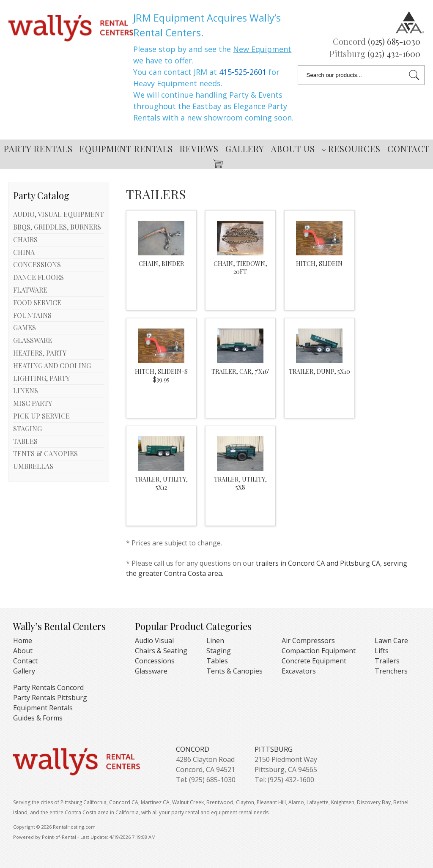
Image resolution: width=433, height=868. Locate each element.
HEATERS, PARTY (40, 353)
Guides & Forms (38, 718)
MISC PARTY (33, 403)
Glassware (151, 671)
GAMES (25, 327)
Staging (219, 651)
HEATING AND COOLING (52, 366)
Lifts (382, 651)
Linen (215, 641)
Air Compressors (308, 641)
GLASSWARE (33, 340)
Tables (217, 661)
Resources (351, 149)
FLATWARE (30, 290)
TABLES (25, 441)
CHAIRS (25, 240)
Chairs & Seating (161, 651)
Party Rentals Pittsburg (50, 698)
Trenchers (391, 671)
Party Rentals (38, 149)
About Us (293, 149)
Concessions (155, 661)
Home (23, 641)
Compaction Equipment (319, 651)
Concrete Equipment (314, 661)
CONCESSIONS (37, 264)
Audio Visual (154, 641)
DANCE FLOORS (38, 277)
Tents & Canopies (234, 671)
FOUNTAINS (32, 315)
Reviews (199, 149)
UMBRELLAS (33, 466)
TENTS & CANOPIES (45, 453)
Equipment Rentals (126, 149)
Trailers (387, 661)
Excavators (299, 671)
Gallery (245, 149)
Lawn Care (391, 641)
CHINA (24, 252)
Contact (408, 149)
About (23, 651)
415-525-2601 (243, 72)
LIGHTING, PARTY (41, 378)
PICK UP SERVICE (41, 416)
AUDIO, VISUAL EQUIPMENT (59, 214)
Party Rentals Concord (48, 687)
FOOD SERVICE (37, 303)
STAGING (27, 429)
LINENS (26, 390)
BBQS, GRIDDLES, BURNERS (57, 227)
